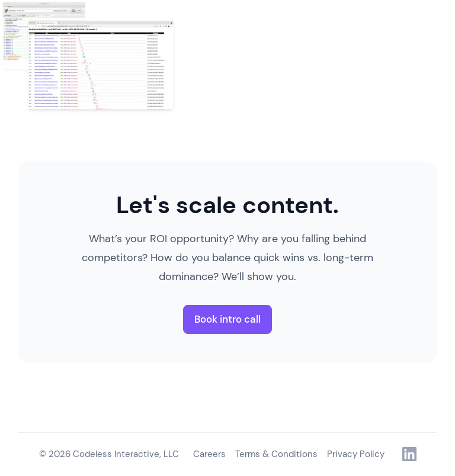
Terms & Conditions (276, 454)
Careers (209, 454)
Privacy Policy (356, 454)
